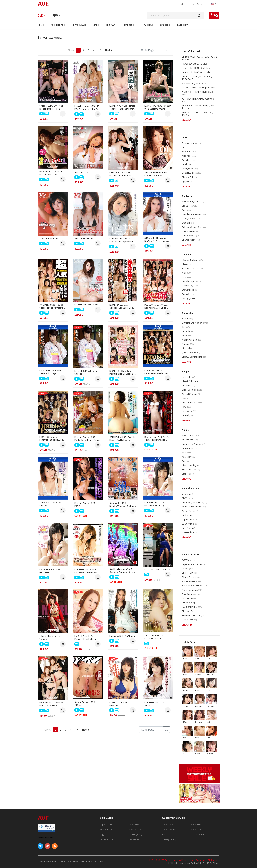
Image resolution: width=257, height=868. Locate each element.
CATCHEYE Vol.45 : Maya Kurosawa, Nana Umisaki (86, 571)
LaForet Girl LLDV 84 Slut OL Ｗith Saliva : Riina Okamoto (51, 173)
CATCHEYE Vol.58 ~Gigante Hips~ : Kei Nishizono (122, 439)
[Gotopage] (151, 50)
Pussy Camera (191, 236)
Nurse (187, 277)
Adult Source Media (194, 507)
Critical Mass (189, 515)
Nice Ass (189, 156)
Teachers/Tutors (192, 269)
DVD (40, 15)
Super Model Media (194, 564)
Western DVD (107, 830)
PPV (55, 15)
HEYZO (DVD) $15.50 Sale (194, 64)
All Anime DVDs (192, 440)
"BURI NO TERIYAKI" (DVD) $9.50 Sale (198, 93)
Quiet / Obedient (193, 353)
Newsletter (134, 839)
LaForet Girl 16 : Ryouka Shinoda (86, 372)
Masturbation (191, 231)
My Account (196, 830)
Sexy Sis (188, 331)
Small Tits (189, 164)
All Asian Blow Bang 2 (49, 239)
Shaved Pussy (191, 240)
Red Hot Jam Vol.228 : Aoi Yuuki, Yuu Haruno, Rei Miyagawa (157, 439)
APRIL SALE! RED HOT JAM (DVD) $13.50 (198, 114)
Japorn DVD (106, 825)
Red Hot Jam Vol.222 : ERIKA (85, 505)
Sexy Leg (189, 160)
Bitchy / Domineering (194, 357)
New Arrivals (190, 435)
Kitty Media (189, 528)
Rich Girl (187, 348)
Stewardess (189, 290)
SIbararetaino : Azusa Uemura (50, 638)
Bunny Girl (188, 294)
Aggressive (189, 457)
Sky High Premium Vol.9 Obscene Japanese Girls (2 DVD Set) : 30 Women (122, 571)
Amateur (188, 386)
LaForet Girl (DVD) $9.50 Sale (196, 72)
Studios (165, 25)
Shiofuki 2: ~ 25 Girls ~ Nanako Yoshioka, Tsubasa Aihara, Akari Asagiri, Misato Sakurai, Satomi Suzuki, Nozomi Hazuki (122, 505)
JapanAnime (189, 520)
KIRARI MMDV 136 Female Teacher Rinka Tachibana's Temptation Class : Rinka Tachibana (122, 107)
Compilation (190, 448)
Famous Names (192, 143)
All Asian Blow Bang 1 (85, 239)
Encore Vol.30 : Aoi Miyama (122, 636)
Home (41, 25)
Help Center (198, 4)
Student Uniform (192, 260)
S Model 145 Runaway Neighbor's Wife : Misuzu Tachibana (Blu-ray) (156, 240)
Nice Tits (189, 152)
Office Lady (190, 286)
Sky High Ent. (190, 611)
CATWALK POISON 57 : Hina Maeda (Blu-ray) (155, 504)
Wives (187, 336)
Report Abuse (169, 830)
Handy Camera (191, 219)
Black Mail (188, 474)
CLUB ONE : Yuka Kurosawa (157, 570)
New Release (79, 25)
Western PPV (135, 830)
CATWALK (189, 560)
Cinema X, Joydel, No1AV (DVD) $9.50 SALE (197, 78)
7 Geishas (188, 494)
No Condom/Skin (193, 202)
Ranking (129, 25)
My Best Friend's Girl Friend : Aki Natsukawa (85, 638)
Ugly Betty (189, 181)
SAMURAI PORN (192, 607)
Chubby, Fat (189, 177)
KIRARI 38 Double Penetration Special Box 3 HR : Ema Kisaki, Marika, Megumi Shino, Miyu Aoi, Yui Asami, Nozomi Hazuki (52, 439)
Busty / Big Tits (191, 470)
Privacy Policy (169, 839)
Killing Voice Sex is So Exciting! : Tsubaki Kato (120, 174)
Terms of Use (106, 839)
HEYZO (188, 569)
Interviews (189, 411)
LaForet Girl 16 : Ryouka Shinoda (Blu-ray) (51, 372)
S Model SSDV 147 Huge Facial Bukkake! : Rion (51, 107)
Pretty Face (190, 169)
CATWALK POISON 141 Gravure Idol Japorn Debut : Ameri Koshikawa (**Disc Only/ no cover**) (123, 240)
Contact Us (195, 825)
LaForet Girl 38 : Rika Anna (87, 305)
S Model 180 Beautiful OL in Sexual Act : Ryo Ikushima (157, 174)
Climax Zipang (191, 603)
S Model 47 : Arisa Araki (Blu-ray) (51, 504)
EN (215, 4)
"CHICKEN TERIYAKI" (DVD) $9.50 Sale (198, 100)
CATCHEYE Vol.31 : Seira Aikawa (156, 704)
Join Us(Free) (135, 834)
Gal (186, 327)
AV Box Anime (190, 511)
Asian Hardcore (192, 403)
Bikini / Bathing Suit (193, 465)
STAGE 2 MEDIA (192, 581)
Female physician (192, 281)
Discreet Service (198, 834)
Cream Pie (190, 206)
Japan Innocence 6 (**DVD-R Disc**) (154, 637)
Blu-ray (110, 25)
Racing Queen (191, 298)
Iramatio (188, 223)
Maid (187, 273)
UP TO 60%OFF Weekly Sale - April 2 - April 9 (200, 58)
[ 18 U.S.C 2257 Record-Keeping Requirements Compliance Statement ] (184, 860)
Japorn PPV (134, 825)
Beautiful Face (192, 173)
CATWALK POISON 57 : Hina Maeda (50, 571)
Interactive (189, 377)
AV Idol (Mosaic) (191, 394)
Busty (188, 147)
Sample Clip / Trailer (193, 444)
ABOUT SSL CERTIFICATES (46, 837)
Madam (188, 344)
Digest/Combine (192, 390)
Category (183, 25)
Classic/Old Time (192, 381)
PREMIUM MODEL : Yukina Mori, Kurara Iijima (51, 704)
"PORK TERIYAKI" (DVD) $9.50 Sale (199, 88)
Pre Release (58, 25)
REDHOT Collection (194, 615)
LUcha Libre (189, 620)
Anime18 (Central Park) (194, 502)
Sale (96, 25)
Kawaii (187, 319)
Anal (186, 210)
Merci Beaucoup (192, 590)
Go (166, 50)
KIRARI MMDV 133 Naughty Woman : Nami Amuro (158, 107)
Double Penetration (194, 214)
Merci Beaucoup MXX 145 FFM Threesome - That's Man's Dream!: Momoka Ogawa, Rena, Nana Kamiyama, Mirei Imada (87, 108)
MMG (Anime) (190, 532)
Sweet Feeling (81, 172)
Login (183, 4)
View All (187, 120)
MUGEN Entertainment (195, 586)
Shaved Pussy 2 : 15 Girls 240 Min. (86, 704)
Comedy (187, 415)
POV (186, 407)
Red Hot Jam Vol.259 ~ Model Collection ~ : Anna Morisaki (87, 439)
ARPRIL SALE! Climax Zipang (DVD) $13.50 (198, 107)
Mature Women (192, 340)
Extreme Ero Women (195, 323)
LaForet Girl (190, 573)
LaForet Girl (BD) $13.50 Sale (196, 68)
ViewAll (187, 186)
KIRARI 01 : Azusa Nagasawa (118, 704)
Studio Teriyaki (191, 577)
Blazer (187, 264)
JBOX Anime (189, 524)
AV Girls (148, 25)
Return (166, 834)
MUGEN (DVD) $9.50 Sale (194, 83)
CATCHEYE (189, 598)
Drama (188, 398)
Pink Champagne (192, 594)
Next (109, 50)
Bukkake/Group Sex (194, 227)
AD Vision (188, 498)
